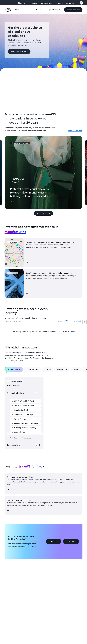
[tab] (14, 370)
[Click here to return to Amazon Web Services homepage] (8, 11)
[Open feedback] (85, 322)
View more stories (75, 130)
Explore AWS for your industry (70, 321)
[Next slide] (50, 213)
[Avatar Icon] (82, 3)
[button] (73, 10)
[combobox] (16, 232)
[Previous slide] (37, 213)
